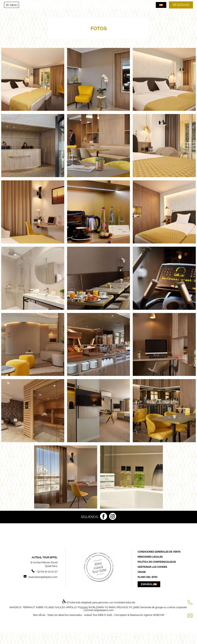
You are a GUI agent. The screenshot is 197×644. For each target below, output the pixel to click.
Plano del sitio (147, 577)
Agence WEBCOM (154, 615)
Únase (142, 572)
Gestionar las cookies (152, 567)
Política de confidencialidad (157, 562)
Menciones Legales (150, 557)
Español (149, 584)
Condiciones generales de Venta (159, 552)
